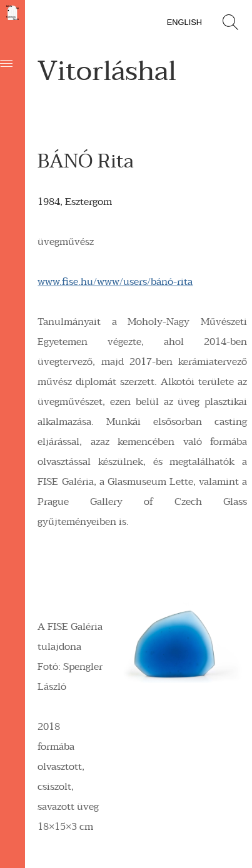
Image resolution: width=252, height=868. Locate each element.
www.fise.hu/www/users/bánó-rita (115, 282)
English (184, 22)
